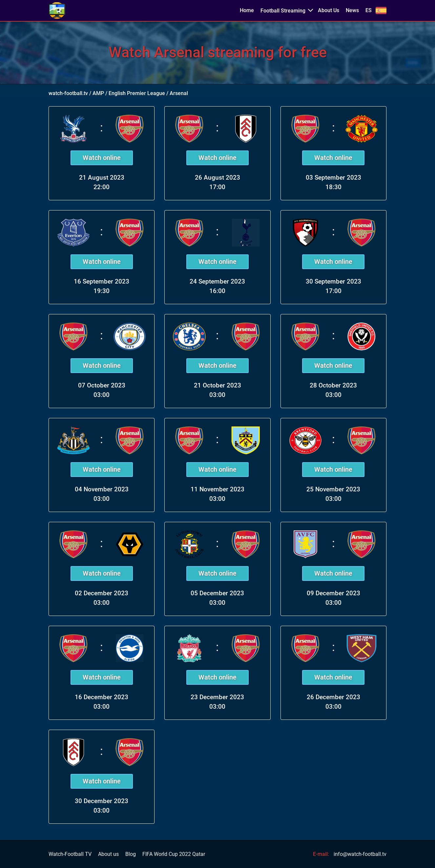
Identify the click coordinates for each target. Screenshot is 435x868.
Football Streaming (283, 11)
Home (247, 10)
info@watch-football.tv (360, 854)
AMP (98, 93)
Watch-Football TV (70, 854)
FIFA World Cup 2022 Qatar (174, 854)
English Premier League (137, 93)
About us (108, 854)
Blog (131, 854)
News (352, 10)
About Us (329, 10)
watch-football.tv (68, 93)
